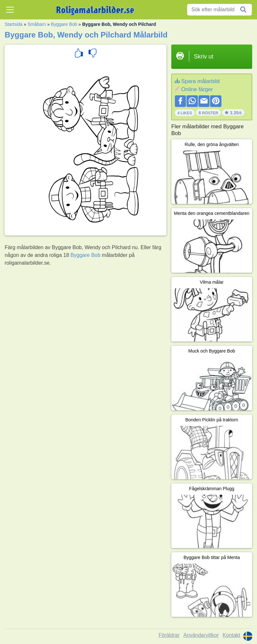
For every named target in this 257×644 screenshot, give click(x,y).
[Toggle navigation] (10, 10)
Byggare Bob (64, 24)
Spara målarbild (200, 81)
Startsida (13, 24)
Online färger (197, 89)
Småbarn (37, 24)
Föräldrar (169, 635)
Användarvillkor (201, 635)
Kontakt (231, 635)
